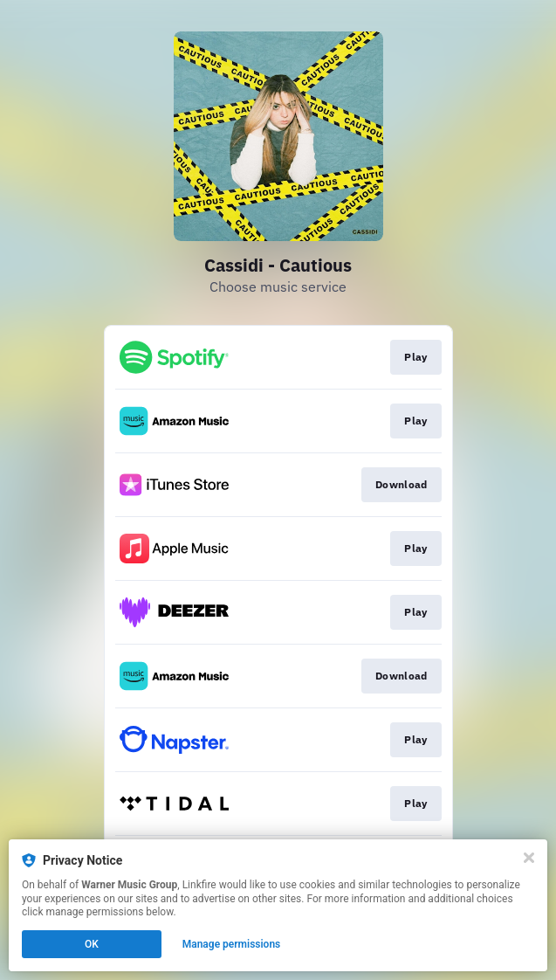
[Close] (529, 858)
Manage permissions (232, 944)
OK (92, 944)
